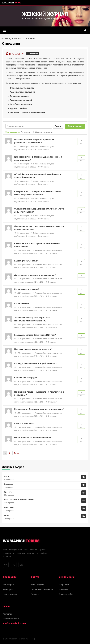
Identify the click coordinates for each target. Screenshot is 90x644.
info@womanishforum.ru (15, 623)
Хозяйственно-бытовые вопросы (19, 499)
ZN (21, 564)
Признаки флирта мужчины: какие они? (33, 349)
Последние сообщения (42, 589)
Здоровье (9, 484)
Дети (6, 476)
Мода (7, 515)
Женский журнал (45, 14)
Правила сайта (66, 594)
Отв (81, 141)
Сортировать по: (18, 132)
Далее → (17, 453)
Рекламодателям (11, 618)
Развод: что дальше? (25, 423)
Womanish (12, 3)
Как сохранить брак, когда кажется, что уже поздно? (39, 409)
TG (14, 564)
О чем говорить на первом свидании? (33, 437)
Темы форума (37, 584)
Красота (8, 491)
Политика (64, 589)
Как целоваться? (22, 303)
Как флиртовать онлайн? (26, 260)
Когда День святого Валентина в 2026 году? (35, 335)
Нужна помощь (10, 594)
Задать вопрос (75, 126)
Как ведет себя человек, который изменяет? (36, 363)
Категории (8, 589)
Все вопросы (9, 584)
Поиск (58, 126)
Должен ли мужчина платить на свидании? (35, 275)
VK (6, 564)
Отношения (16, 53)
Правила (35, 594)
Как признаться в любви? (27, 289)
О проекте (64, 584)
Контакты (7, 613)
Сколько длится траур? (26, 377)
